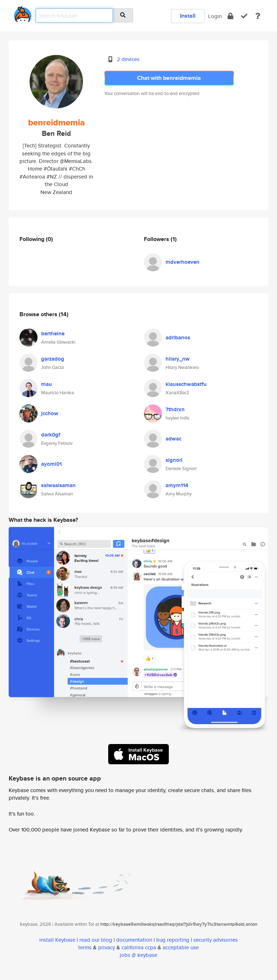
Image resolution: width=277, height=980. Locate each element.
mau (47, 384)
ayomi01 (51, 464)
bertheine (53, 334)
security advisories (216, 940)
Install (188, 16)
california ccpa (139, 947)
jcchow (50, 413)
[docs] (258, 16)
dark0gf (51, 435)
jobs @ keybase (138, 955)
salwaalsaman (58, 485)
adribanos (178, 338)
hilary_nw (178, 359)
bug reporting (173, 940)
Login (215, 16)
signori (174, 460)
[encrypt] (230, 16)
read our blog (96, 940)
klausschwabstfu (186, 384)
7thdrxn (175, 409)
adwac (173, 439)
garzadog (53, 359)
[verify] (244, 16)
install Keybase (57, 940)
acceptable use (181, 947)
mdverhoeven (183, 262)
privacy (107, 947)
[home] (23, 13)
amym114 (177, 485)
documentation (134, 940)
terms (85, 947)
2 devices (128, 59)
